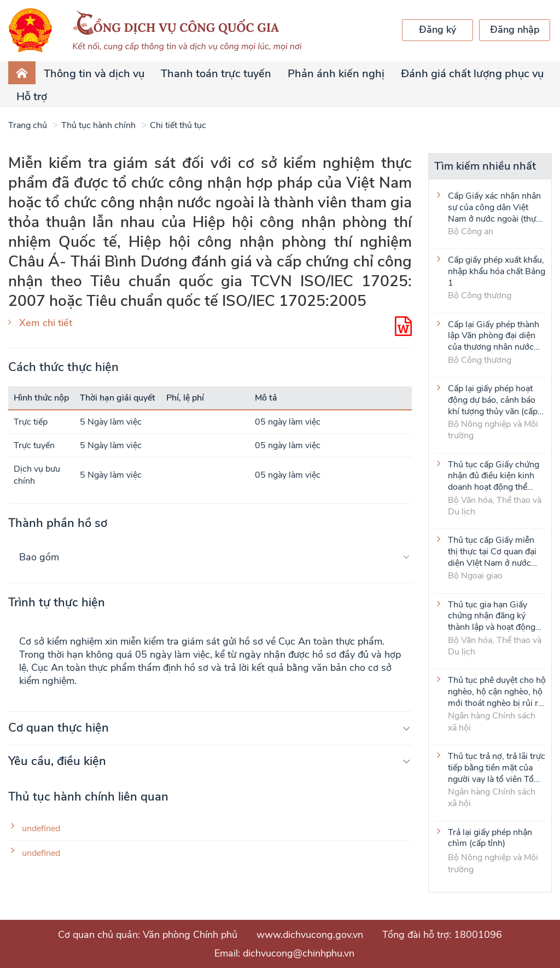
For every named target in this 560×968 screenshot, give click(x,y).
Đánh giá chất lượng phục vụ (472, 74)
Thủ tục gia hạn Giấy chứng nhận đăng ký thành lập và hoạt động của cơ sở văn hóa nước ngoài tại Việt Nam (493, 616)
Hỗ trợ (32, 97)
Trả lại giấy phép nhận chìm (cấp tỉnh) (490, 838)
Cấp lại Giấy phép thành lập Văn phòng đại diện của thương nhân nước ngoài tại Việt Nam (494, 335)
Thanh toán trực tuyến (216, 74)
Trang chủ (28, 125)
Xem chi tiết (46, 323)
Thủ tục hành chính (98, 125)
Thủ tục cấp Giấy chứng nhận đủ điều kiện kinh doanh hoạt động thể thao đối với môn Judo (494, 476)
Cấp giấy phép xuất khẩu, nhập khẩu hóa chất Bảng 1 (497, 271)
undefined (41, 829)
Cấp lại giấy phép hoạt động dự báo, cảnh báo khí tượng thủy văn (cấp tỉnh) (493, 399)
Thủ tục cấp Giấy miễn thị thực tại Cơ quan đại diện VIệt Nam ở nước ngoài (492, 551)
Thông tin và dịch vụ (94, 74)
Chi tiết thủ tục (178, 125)
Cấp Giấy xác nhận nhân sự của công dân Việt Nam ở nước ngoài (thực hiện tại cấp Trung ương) (495, 207)
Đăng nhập (515, 30)
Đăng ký (437, 30)
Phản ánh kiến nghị (336, 74)
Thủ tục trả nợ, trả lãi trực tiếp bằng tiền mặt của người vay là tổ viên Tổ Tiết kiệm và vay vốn (497, 767)
